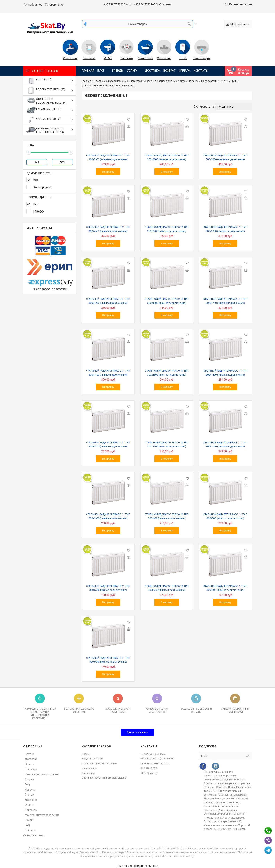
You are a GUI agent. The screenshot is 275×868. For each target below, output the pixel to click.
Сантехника (145, 58)
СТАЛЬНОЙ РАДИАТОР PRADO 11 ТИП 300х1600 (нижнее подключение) (108, 373)
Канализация (202, 58)
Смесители (70, 58)
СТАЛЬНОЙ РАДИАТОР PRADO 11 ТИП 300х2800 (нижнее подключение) (167, 157)
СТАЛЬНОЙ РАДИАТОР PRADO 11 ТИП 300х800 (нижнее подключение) (225, 516)
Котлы (183, 58)
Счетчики (127, 58)
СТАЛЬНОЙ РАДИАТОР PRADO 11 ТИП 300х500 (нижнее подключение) (225, 588)
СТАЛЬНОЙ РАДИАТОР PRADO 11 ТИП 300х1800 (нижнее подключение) (167, 301)
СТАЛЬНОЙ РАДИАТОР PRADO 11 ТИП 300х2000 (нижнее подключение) (225, 229)
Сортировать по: (204, 107)
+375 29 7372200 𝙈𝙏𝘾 (117, 4)
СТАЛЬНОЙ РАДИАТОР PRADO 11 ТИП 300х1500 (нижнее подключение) (167, 373)
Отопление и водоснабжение (99, 763)
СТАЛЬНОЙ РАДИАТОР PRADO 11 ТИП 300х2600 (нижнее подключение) (225, 157)
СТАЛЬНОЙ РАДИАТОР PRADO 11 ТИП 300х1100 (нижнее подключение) (225, 444)
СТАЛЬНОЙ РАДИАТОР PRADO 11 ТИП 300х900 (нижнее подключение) (167, 516)
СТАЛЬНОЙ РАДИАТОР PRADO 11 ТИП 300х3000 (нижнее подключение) (108, 157)
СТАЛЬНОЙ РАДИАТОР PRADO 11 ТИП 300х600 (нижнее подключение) (167, 588)
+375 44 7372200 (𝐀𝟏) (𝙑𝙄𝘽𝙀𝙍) (153, 4)
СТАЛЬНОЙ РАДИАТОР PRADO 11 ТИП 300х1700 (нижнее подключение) (225, 301)
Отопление (164, 58)
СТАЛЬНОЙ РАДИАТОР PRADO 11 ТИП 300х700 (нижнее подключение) (108, 588)
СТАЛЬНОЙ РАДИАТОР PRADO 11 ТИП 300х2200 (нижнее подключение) (167, 229)
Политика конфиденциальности (137, 866)
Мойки (108, 58)
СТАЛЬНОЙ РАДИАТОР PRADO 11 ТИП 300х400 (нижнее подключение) (108, 660)
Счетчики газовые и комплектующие (104, 778)
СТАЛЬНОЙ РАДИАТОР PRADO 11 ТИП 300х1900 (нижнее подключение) (108, 301)
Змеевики (89, 58)
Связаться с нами (137, 732)
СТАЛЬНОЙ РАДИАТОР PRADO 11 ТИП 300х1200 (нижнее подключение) (167, 444)
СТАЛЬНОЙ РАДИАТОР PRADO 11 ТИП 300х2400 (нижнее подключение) (108, 229)
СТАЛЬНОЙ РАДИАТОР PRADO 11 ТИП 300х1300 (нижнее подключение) (108, 444)
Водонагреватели (92, 759)
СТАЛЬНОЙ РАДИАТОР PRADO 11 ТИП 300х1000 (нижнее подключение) (108, 516)
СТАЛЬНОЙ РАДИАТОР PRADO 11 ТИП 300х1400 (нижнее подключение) (225, 373)
